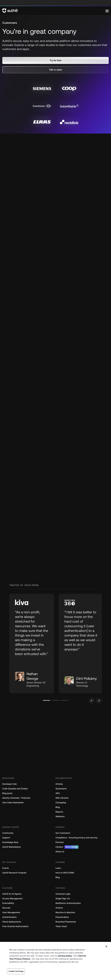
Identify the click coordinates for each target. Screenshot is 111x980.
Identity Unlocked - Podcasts (16, 808)
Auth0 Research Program (14, 882)
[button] (55, 60)
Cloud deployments (12, 931)
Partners (60, 852)
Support (6, 847)
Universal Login (63, 904)
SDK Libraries (62, 808)
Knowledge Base (10, 852)
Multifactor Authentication (68, 913)
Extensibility (8, 913)
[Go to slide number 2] (56, 710)
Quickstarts (61, 798)
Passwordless (62, 927)
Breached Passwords (66, 931)
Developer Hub (9, 794)
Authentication (9, 927)
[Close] (106, 947)
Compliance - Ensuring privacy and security (77, 847)
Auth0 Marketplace (12, 857)
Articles (59, 794)
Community (8, 843)
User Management (11, 922)
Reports (59, 821)
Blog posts (7, 803)
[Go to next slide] (99, 710)
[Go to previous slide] (92, 710)
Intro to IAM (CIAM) (65, 882)
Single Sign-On (63, 908)
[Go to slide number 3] (65, 710)
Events (6, 878)
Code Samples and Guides (15, 798)
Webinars (60, 826)
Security (6, 917)
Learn (58, 878)
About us (60, 861)
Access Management (12, 908)
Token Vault (61, 936)
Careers (67, 857)
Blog (58, 817)
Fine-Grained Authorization (15, 936)
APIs (58, 803)
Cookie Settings (16, 971)
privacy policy (65, 956)
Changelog (61, 812)
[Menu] (107, 11)
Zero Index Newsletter (13, 812)
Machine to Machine (65, 922)
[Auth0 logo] (54, 11)
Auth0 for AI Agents (12, 904)
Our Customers (63, 843)
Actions (59, 917)
